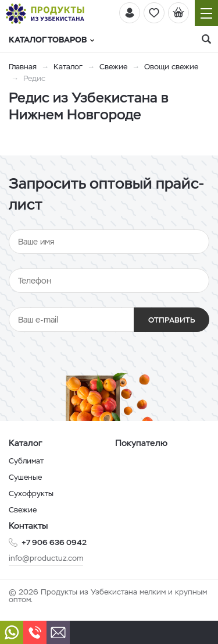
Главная (23, 67)
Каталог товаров (51, 40)
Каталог (68, 67)
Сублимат (26, 461)
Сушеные (25, 477)
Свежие (113, 67)
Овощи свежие (171, 67)
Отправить (172, 320)
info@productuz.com (46, 558)
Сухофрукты (31, 493)
